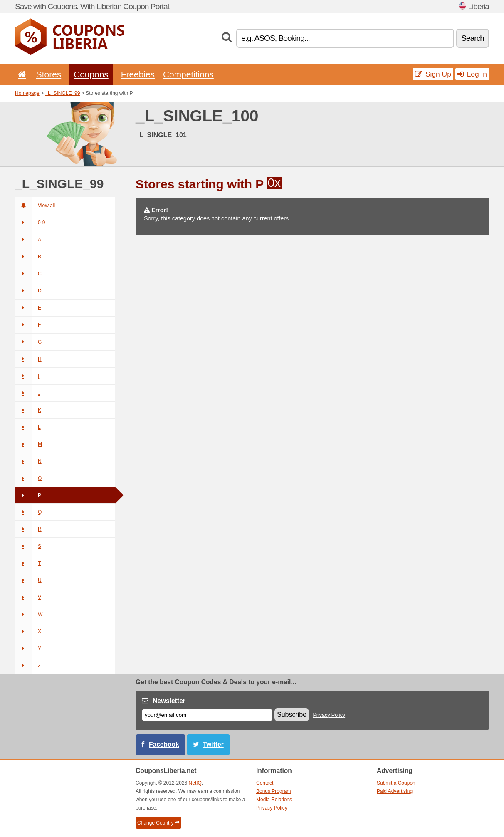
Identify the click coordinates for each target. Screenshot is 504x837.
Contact (265, 783)
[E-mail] (207, 715)
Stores (49, 74)
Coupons (91, 74)
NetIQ (195, 783)
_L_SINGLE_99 (62, 93)
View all (35, 206)
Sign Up (433, 74)
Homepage (27, 93)
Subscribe (292, 714)
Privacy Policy (329, 715)
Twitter (213, 744)
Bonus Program (273, 791)
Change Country (158, 823)
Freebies (138, 74)
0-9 (30, 223)
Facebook (164, 744)
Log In (472, 74)
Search (473, 38)
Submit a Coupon (396, 783)
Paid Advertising (395, 791)
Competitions (188, 74)
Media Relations (274, 800)
